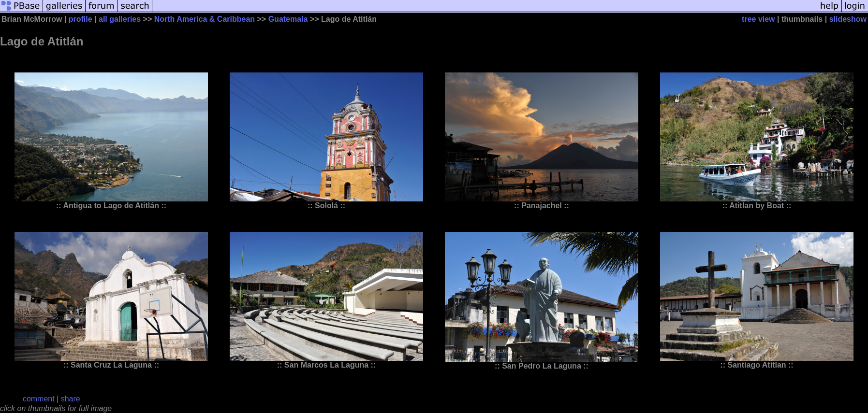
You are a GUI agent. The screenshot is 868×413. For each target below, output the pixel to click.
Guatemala (288, 19)
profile (81, 19)
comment (39, 399)
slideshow (848, 19)
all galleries (120, 19)
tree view (758, 19)
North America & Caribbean (205, 19)
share (71, 399)
